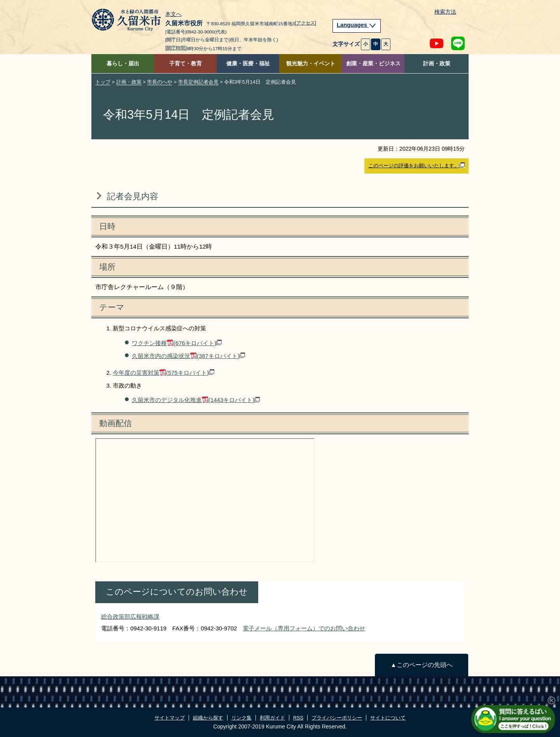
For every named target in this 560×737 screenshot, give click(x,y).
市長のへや (160, 82)
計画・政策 (437, 64)
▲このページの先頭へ (421, 665)
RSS (298, 718)
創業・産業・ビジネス (373, 64)
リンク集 (241, 718)
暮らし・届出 (123, 64)
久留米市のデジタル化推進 (196, 400)
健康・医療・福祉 (248, 64)
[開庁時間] (176, 48)
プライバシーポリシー (337, 718)
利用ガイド (272, 718)
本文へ (173, 14)
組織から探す (208, 718)
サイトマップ (170, 718)
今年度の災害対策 (164, 373)
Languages (357, 25)
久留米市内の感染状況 (188, 356)
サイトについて (388, 718)
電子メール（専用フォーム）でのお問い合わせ (304, 628)
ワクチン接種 (177, 343)
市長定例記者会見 (198, 82)
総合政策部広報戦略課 (130, 617)
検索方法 (445, 12)
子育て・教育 (185, 64)
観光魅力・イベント (311, 64)
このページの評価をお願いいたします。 (416, 165)
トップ (103, 82)
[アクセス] (305, 23)
